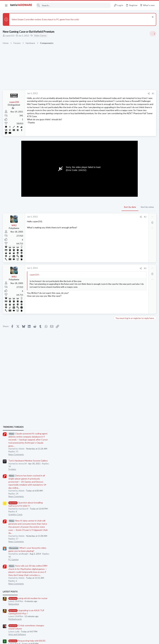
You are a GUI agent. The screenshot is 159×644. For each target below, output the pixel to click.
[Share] (99, 94)
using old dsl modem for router (134, 356)
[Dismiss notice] (152, 17)
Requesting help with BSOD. (134, 399)
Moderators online (121, 455)
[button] (6, 5)
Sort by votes (97, 211)
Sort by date (80, 211)
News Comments (123, 212)
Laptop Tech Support (125, 432)
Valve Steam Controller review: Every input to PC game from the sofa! (46, 19)
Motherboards (122, 377)
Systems (119, 227)
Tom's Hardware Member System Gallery (135, 219)
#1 (103, 93)
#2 (95, 221)
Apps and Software (124, 392)
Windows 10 (121, 404)
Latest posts (117, 349)
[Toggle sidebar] (153, 34)
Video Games (41, 36)
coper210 (10, 36)
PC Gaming (120, 317)
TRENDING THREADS (120, 185)
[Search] (73, 5)
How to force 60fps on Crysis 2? (135, 411)
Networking (120, 362)
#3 (95, 272)
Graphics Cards (122, 272)
